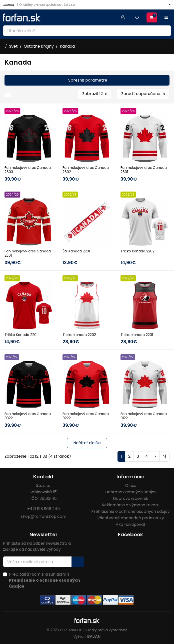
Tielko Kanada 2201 (137, 335)
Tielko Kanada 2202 (79, 335)
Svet (13, 46)
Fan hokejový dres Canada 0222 (86, 416)
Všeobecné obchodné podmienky (131, 518)
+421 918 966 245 (43, 509)
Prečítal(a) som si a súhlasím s (44, 580)
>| (164, 456)
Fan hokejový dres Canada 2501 (28, 253)
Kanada (67, 46)
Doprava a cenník (131, 498)
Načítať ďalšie (87, 443)
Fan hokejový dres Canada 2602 (86, 170)
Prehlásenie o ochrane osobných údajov (130, 511)
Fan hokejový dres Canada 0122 (144, 416)
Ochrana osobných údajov (131, 492)
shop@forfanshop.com (43, 516)
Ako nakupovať (130, 524)
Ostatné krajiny (39, 46)
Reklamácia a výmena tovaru (130, 505)
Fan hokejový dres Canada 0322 (28, 416)
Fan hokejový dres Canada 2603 (28, 170)
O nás (131, 485)
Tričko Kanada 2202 (137, 251)
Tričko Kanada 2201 (21, 335)
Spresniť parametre (88, 80)
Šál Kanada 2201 (76, 251)
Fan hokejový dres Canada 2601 (144, 170)
